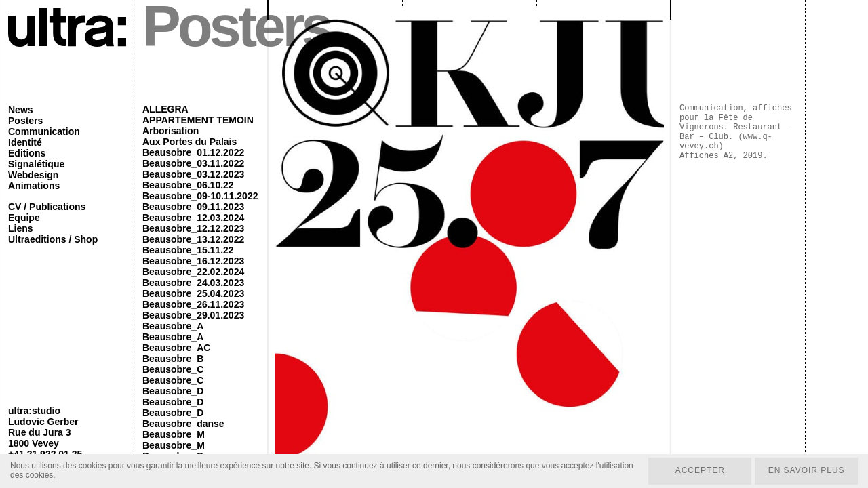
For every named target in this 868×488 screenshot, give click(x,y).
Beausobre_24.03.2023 (193, 283)
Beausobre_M (174, 434)
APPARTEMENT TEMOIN (198, 120)
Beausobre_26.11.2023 (193, 304)
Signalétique (36, 164)
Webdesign (33, 175)
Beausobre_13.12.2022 (193, 239)
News (21, 110)
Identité (25, 142)
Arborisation (171, 131)
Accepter (699, 471)
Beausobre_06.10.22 (188, 185)
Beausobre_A (173, 326)
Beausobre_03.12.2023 (193, 174)
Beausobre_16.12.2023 (193, 261)
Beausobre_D (173, 391)
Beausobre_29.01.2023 (193, 315)
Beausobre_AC (176, 348)
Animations (34, 186)
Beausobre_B (173, 359)
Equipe (24, 218)
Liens (21, 228)
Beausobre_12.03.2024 (193, 218)
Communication (44, 131)
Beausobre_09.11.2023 (193, 207)
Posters (25, 121)
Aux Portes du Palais (190, 142)
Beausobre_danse (183, 424)
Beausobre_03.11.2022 (193, 163)
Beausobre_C (173, 369)
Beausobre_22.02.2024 (193, 272)
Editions (27, 153)
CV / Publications (47, 207)
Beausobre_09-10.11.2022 (200, 196)
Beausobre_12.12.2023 (193, 228)
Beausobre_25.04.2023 (193, 293)
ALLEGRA (165, 109)
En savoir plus (806, 471)
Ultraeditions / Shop (53, 239)
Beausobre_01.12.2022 (193, 152)
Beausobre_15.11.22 (188, 250)
